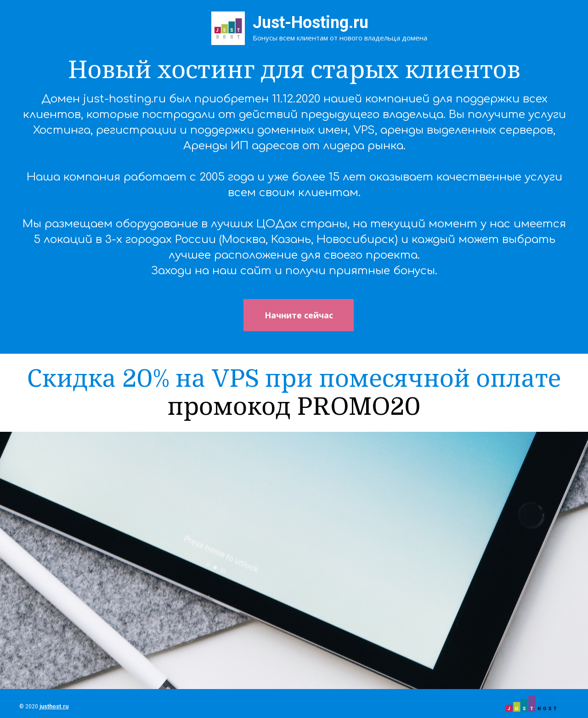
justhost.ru (54, 707)
